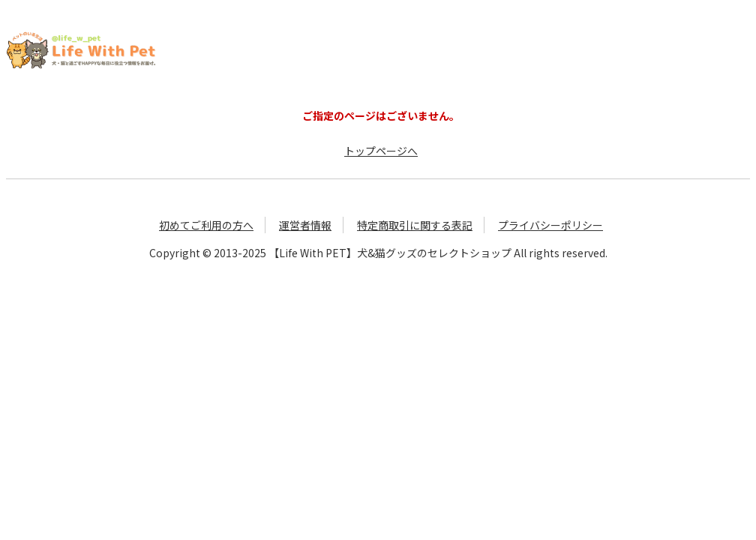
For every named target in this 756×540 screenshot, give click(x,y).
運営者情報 (305, 225)
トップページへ (381, 151)
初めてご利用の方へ (206, 225)
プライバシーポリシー (550, 225)
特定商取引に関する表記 (415, 225)
